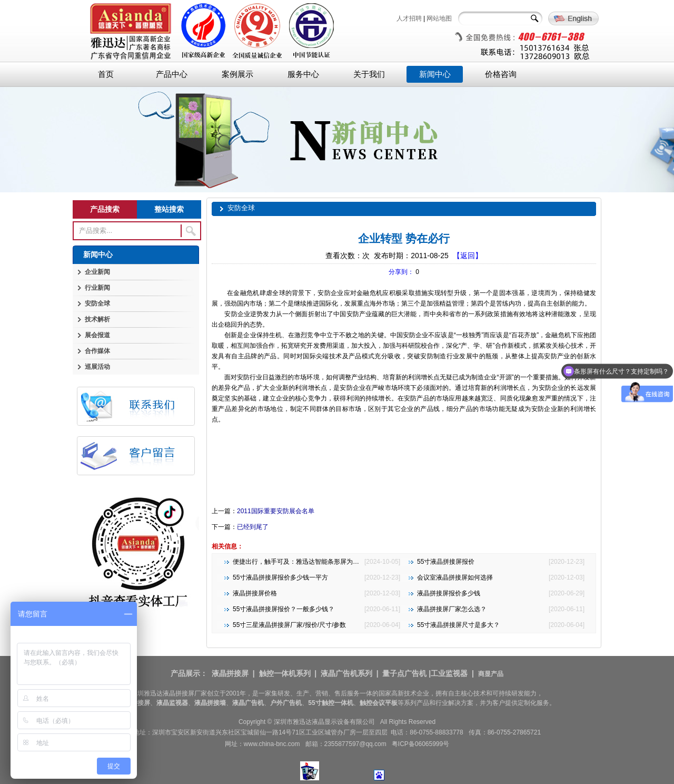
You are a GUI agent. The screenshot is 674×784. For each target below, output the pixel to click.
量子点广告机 (404, 673)
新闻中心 (435, 74)
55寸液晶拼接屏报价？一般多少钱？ (284, 609)
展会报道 (97, 335)
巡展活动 (97, 367)
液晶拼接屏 (230, 673)
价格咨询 (501, 74)
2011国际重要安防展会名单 (276, 511)
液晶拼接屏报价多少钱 (449, 593)
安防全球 (97, 303)
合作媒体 (97, 351)
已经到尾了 (253, 527)
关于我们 (369, 74)
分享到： (401, 272)
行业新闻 (97, 288)
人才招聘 (409, 18)
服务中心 (303, 74)
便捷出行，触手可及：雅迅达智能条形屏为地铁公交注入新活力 (321, 562)
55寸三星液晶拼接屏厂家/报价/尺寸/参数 (289, 625)
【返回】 (468, 256)
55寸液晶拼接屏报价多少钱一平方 (280, 577)
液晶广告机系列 (346, 673)
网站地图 (439, 18)
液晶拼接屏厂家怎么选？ (452, 609)
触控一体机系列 (285, 673)
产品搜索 (105, 209)
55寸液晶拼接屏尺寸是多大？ (458, 625)
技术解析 (97, 319)
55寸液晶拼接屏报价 (446, 562)
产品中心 (172, 74)
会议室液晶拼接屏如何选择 (455, 577)
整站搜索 (169, 209)
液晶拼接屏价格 (255, 593)
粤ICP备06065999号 (420, 744)
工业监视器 (449, 673)
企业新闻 (97, 272)
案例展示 (237, 74)
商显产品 (491, 674)
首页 (106, 74)
